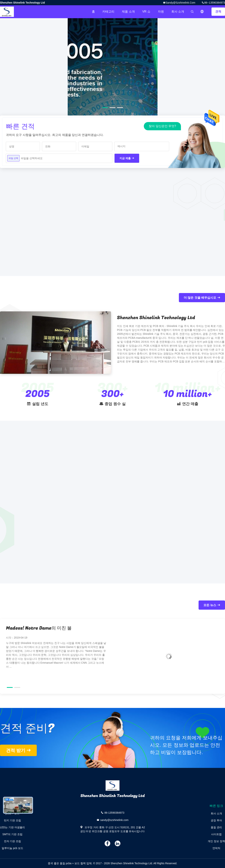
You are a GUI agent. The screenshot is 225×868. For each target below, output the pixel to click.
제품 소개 (128, 12)
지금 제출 (125, 158)
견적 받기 (16, 750)
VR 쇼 (146, 12)
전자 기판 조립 (13, 841)
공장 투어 (216, 820)
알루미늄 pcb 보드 (12, 848)
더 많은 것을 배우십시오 (200, 298)
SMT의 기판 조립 (12, 834)
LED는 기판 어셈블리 (12, 827)
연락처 (216, 848)
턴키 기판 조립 (13, 820)
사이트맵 (216, 834)
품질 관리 (216, 827)
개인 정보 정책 (216, 841)
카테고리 (108, 12)
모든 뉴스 (210, 605)
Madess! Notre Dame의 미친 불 (39, 628)
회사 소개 (178, 12)
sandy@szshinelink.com (180, 3)
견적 (218, 12)
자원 (161, 12)
